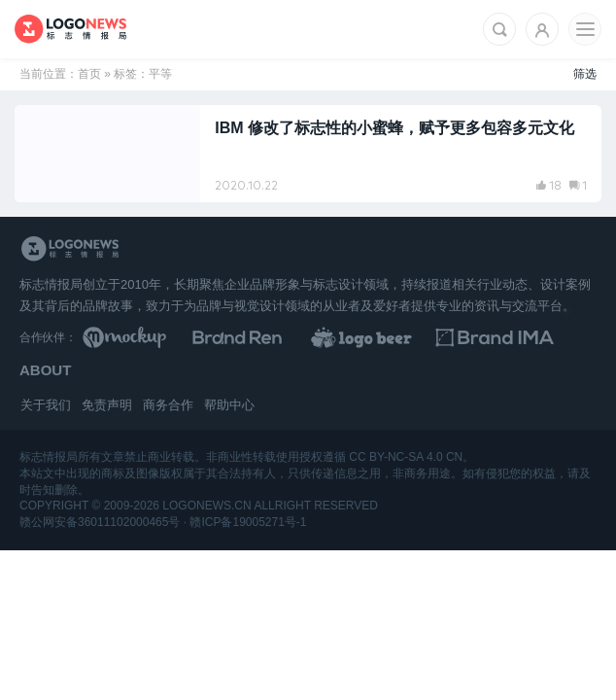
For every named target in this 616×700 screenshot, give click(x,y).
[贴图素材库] (147, 337)
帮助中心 (229, 405)
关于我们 (46, 405)
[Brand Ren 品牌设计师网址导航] (275, 337)
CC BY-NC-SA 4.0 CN (406, 457)
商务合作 (168, 405)
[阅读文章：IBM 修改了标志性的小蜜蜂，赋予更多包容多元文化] (308, 154)
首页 (89, 74)
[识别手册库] (532, 337)
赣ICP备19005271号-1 (248, 522)
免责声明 (107, 405)
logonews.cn (206, 506)
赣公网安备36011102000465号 (100, 522)
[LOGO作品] (404, 337)
